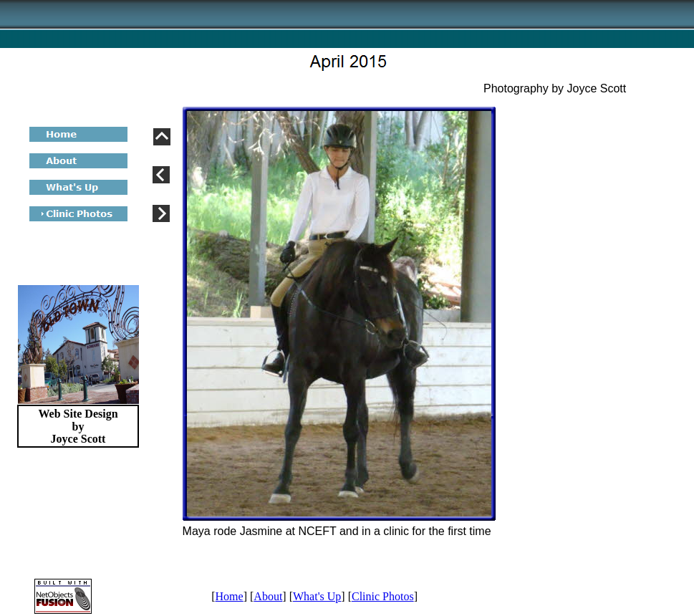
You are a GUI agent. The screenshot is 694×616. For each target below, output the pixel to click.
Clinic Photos (383, 596)
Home (230, 596)
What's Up (317, 596)
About (268, 596)
